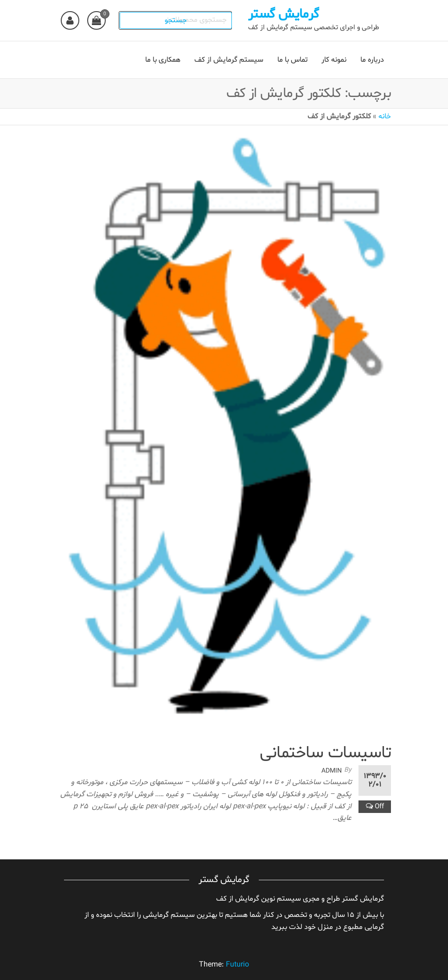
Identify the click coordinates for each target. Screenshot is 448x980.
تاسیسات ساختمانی (325, 753)
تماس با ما (292, 60)
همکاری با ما (163, 60)
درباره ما (372, 60)
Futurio (237, 965)
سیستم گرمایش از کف (229, 60)
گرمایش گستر (285, 14)
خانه (385, 116)
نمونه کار (334, 60)
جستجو (178, 20)
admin (332, 771)
